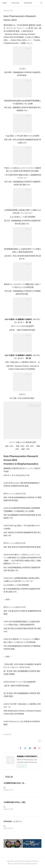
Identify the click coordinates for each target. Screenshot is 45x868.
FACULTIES (15, 3)
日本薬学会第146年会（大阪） (15, 802)
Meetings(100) (7, 734)
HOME (5, 3)
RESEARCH (28, 3)
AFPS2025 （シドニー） (13, 822)
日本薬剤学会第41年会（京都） (15, 783)
